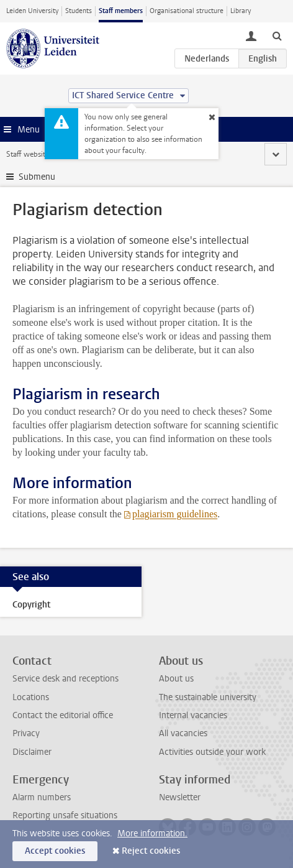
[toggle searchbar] (277, 35)
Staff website (28, 154)
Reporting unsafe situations (65, 815)
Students (79, 11)
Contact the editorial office (63, 715)
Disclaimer (32, 752)
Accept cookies (55, 851)
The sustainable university (208, 697)
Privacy (26, 733)
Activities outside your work (212, 752)
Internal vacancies (193, 715)
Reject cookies (151, 851)
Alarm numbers (42, 797)
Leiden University (32, 11)
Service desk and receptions (65, 679)
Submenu (37, 177)
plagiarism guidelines (175, 514)
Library (241, 11)
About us (176, 679)
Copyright (31, 605)
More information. (152, 833)
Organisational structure (187, 11)
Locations (31, 697)
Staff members (121, 11)
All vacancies (183, 733)
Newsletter (180, 797)
